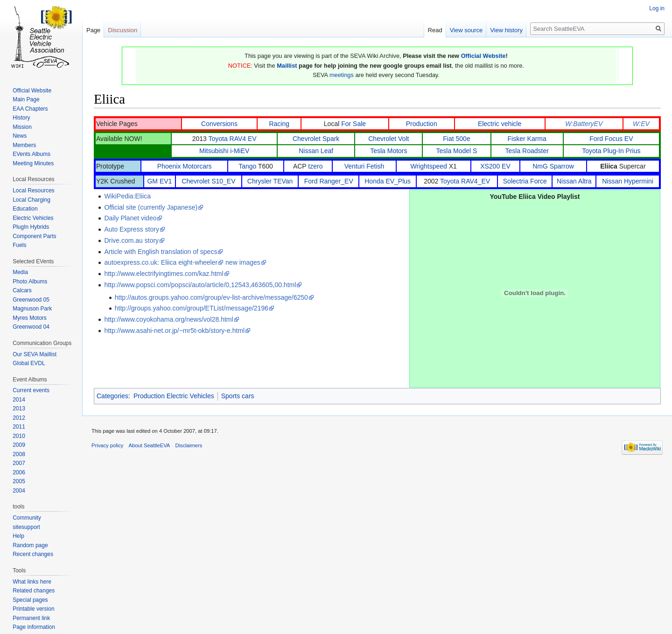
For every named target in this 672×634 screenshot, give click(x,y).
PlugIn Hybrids (31, 227)
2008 (19, 454)
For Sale (353, 124)
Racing (279, 124)
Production (422, 124)
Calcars (22, 290)
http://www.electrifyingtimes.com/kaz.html (164, 274)
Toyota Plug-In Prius (611, 151)
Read (435, 30)
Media (20, 272)
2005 (19, 481)
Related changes (34, 591)
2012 (19, 418)
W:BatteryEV (584, 124)
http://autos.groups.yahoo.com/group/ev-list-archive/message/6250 (211, 297)
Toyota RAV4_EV (465, 181)
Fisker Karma (527, 139)
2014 (19, 400)
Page (93, 30)
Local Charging (31, 200)
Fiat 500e (456, 139)
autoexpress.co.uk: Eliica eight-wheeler (161, 262)
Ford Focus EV (611, 139)
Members (24, 145)
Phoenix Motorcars (185, 166)
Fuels (19, 245)
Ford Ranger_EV (329, 181)
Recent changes (33, 554)
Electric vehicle (500, 124)
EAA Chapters (30, 109)
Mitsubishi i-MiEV (224, 151)
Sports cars (238, 396)
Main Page (26, 99)
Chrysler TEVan (270, 181)
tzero (315, 166)
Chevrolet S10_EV (208, 181)
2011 (19, 427)
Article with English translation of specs (161, 252)
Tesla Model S (457, 151)
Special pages (30, 600)
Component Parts (34, 236)
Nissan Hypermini (628, 181)
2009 (19, 445)
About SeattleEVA (150, 445)
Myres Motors (30, 318)
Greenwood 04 (31, 327)
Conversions (219, 124)
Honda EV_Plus (388, 181)
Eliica (609, 166)
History (21, 118)
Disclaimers (189, 445)
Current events (31, 390)
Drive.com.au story (131, 240)
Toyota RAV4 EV (232, 139)
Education (25, 209)
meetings (342, 75)
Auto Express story (132, 229)
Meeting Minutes (33, 163)
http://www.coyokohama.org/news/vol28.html (168, 319)
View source (466, 30)
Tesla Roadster (527, 151)
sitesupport (26, 527)
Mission (22, 127)
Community (27, 518)
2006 (19, 472)
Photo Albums (30, 282)
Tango (247, 166)
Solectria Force (525, 181)
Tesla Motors (388, 151)
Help (18, 536)
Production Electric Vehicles (174, 396)
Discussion (122, 30)
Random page (30, 545)
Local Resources (33, 190)
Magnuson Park (32, 309)
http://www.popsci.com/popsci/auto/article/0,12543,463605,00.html (200, 285)
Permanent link (31, 618)
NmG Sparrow (553, 166)
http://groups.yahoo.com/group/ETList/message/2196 (192, 308)
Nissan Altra (574, 181)
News (20, 136)
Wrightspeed (428, 166)
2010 (19, 436)
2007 (19, 463)
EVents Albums (31, 154)
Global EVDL (29, 363)
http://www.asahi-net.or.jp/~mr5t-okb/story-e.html (174, 331)
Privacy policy (107, 445)
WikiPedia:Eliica (127, 196)
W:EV (641, 124)
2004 (19, 491)
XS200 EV (495, 166)
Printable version (33, 609)
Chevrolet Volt (388, 139)
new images (243, 262)
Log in (657, 8)
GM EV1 (159, 181)
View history (506, 30)
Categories (112, 396)
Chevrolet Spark (316, 139)
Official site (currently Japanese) (151, 207)
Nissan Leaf (316, 151)
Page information (34, 627)
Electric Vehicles (33, 218)
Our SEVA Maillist (35, 354)
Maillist (287, 66)
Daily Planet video (130, 218)
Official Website (483, 56)
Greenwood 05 (31, 300)
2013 (19, 409)
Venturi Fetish (364, 166)
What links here (32, 582)
